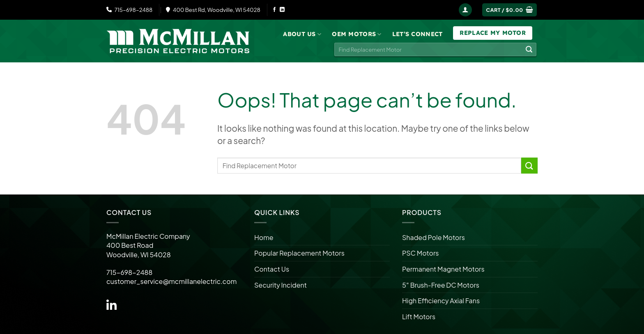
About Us (302, 34)
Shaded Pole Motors (434, 237)
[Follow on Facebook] (274, 10)
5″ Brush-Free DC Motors (441, 285)
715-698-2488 (129, 10)
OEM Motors (356, 34)
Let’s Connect (417, 34)
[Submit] (529, 50)
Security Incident (281, 285)
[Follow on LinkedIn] (282, 10)
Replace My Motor (493, 33)
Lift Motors (419, 317)
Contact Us (272, 269)
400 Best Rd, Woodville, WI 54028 (213, 10)
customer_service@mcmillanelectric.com (171, 281)
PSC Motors (420, 253)
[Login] (465, 10)
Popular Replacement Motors (299, 253)
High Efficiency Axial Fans (441, 301)
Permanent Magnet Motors (443, 269)
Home (264, 237)
